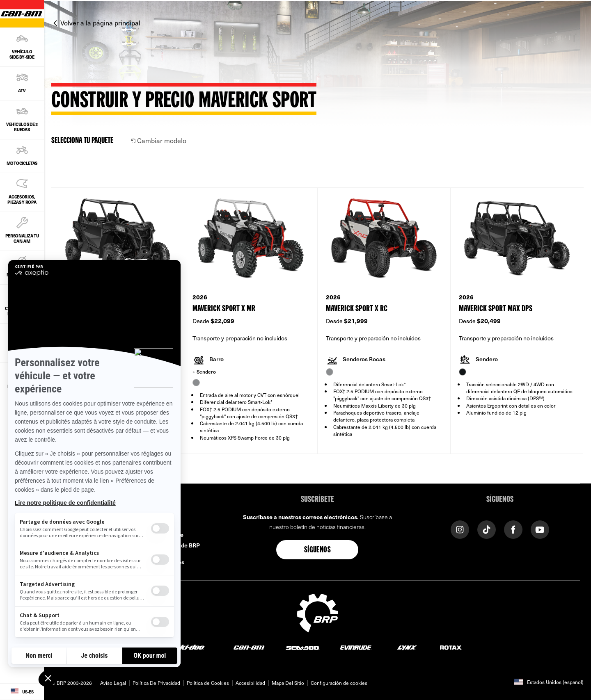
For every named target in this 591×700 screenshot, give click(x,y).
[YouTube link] (540, 529)
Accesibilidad (250, 683)
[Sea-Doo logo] (302, 647)
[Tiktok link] (487, 529)
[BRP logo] (318, 612)
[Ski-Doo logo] (190, 647)
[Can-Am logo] (249, 647)
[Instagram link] (460, 529)
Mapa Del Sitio (288, 683)
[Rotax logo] (451, 647)
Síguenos (317, 550)
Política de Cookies (208, 683)
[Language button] (22, 692)
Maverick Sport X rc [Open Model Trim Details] (357, 309)
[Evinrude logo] (356, 647)
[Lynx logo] (407, 647)
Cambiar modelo (159, 140)
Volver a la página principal (100, 23)
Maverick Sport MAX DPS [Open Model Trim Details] (496, 309)
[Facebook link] (513, 529)
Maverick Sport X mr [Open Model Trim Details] (224, 309)
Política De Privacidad (156, 683)
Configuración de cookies (339, 683)
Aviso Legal (113, 683)
